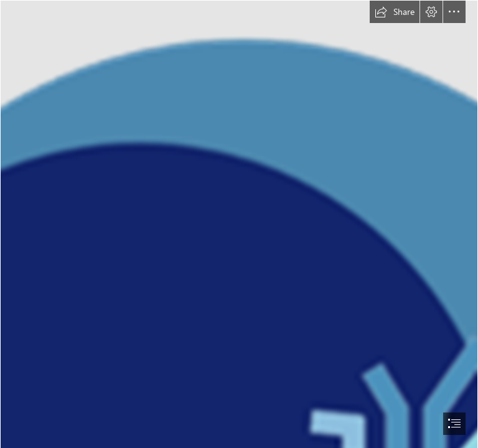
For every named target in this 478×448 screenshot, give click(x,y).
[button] (395, 12)
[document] (239, 224)
